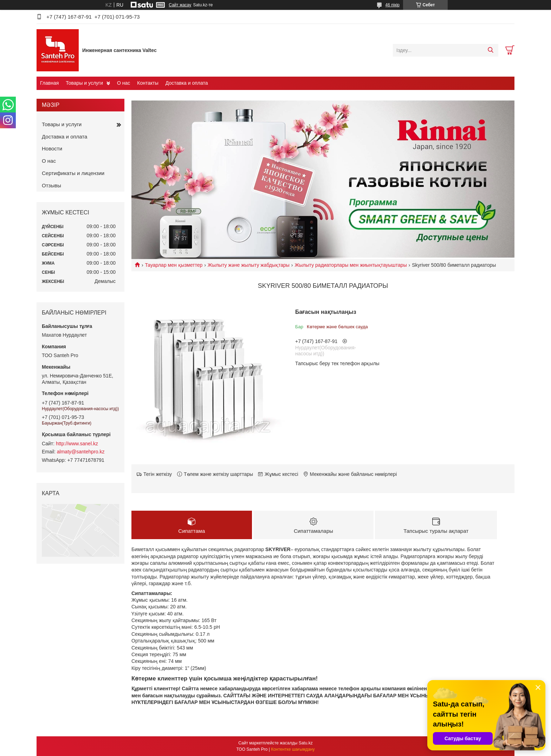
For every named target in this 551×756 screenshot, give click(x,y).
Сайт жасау (180, 5)
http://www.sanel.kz (77, 444)
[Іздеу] (490, 50)
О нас (124, 83)
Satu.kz (306, 743)
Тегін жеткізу (158, 474)
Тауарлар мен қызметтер (174, 265)
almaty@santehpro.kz (81, 452)
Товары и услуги (84, 83)
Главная (49, 83)
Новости (52, 148)
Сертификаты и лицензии (73, 173)
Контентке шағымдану (293, 749)
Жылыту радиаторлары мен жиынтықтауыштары (351, 265)
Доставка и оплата (187, 83)
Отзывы (51, 185)
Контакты (148, 83)
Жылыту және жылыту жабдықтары (249, 265)
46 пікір (393, 5)
